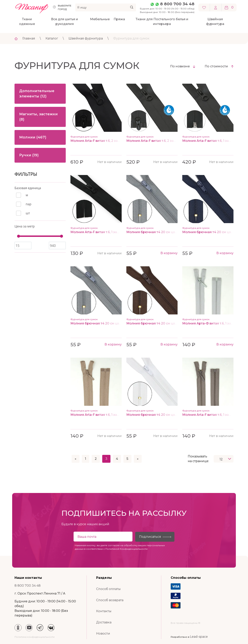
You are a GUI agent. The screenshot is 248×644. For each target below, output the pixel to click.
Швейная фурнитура (215, 22)
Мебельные (100, 19)
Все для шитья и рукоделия (65, 22)
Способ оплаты (108, 589)
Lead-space (199, 637)
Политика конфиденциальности (35, 637)
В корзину (169, 253)
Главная (29, 38)
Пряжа (119, 19)
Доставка (104, 622)
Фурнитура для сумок (131, 38)
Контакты (104, 611)
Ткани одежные (27, 22)
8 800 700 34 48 (177, 4)
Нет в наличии (109, 162)
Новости (103, 633)
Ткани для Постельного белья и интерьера (162, 22)
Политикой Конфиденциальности (126, 549)
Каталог (52, 38)
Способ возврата (110, 600)
